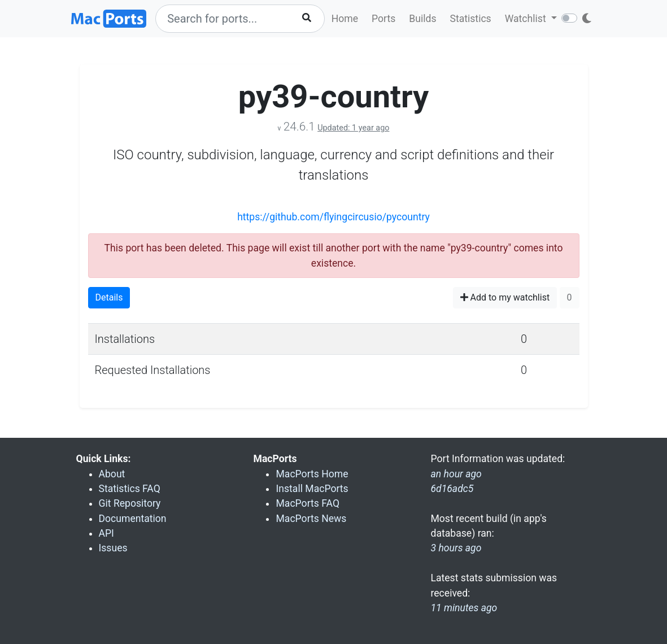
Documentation (133, 519)
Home (345, 19)
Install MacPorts (312, 489)
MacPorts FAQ (308, 503)
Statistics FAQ (130, 489)
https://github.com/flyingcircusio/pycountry (333, 217)
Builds (422, 19)
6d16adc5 (452, 489)
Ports (383, 19)
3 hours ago (456, 548)
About (112, 474)
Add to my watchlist (505, 297)
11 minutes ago (464, 608)
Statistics (470, 19)
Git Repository (130, 503)
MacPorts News (311, 519)
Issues (113, 548)
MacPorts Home (312, 474)
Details (109, 297)
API (106, 533)
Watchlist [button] (527, 19)
